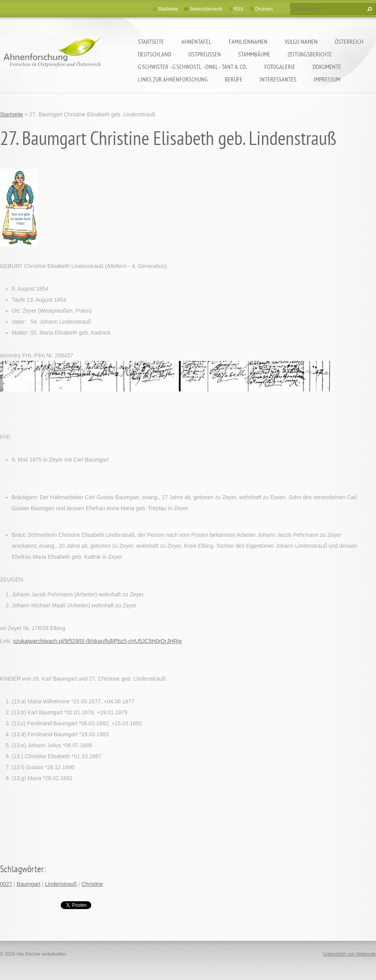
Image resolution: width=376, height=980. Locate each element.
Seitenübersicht (206, 9)
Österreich (349, 42)
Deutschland (155, 54)
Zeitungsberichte (310, 54)
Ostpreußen (205, 54)
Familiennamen (248, 42)
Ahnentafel (196, 42)
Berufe (234, 79)
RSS (239, 9)
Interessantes (278, 79)
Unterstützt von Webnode (350, 954)
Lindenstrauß (61, 884)
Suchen (369, 9)
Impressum (327, 79)
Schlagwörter (22, 869)
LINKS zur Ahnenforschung (173, 79)
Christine (92, 884)
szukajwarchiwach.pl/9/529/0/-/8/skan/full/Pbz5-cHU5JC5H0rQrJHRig (97, 641)
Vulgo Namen (301, 42)
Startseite (151, 42)
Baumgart (29, 884)
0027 (6, 884)
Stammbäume (254, 54)
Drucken (264, 9)
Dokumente (327, 67)
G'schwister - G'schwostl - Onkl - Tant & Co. (193, 67)
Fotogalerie (280, 67)
